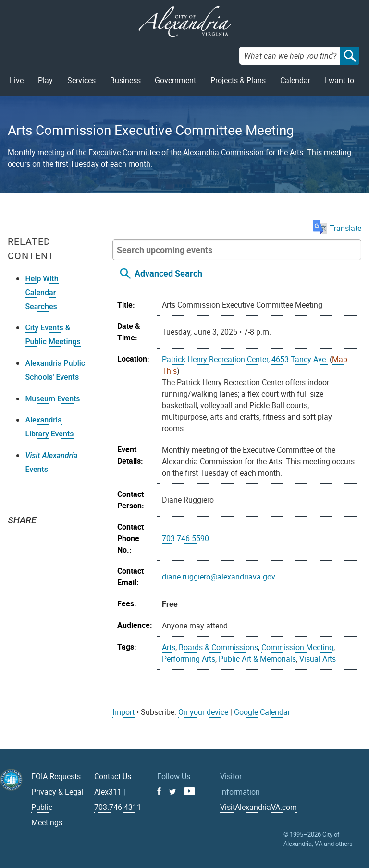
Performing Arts (189, 659)
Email (61, 537)
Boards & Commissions (218, 647)
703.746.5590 (185, 538)
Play (45, 80)
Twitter (18, 537)
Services (81, 80)
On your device (203, 712)
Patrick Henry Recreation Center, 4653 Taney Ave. (245, 359)
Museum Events (52, 399)
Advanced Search (168, 273)
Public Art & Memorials (257, 659)
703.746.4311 (118, 807)
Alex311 (108, 792)
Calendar (295, 80)
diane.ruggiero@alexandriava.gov (219, 577)
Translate (337, 228)
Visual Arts (318, 659)
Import (123, 712)
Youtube (190, 791)
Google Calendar (262, 712)
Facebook (39, 537)
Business (125, 80)
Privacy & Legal (57, 792)
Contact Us (113, 776)
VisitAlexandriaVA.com (258, 807)
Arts (169, 647)
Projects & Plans (238, 80)
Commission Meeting (297, 647)
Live (17, 80)
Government (175, 80)
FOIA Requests (56, 776)
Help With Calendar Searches (42, 293)
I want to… (342, 80)
